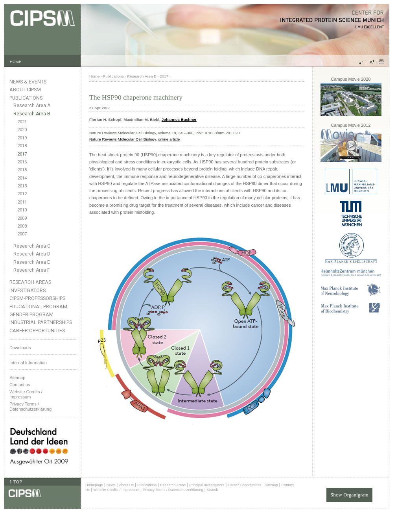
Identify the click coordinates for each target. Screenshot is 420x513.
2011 (22, 202)
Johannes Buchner (179, 119)
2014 (22, 178)
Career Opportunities (37, 331)
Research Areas (30, 282)
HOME (16, 62)
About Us (126, 485)
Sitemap (17, 378)
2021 (22, 122)
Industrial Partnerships (41, 322)
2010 (22, 210)
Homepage (94, 485)
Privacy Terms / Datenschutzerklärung (30, 407)
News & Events (28, 82)
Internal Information (28, 363)
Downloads (20, 348)
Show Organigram (349, 493)
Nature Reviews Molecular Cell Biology (122, 139)
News (111, 485)
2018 (22, 146)
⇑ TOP (15, 482)
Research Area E (32, 262)
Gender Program (31, 314)
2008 (22, 226)
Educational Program (38, 307)
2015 (22, 170)
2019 (22, 138)
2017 (22, 154)
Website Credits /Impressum (26, 394)
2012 (22, 194)
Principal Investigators (207, 485)
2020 (22, 130)
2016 (22, 162)
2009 (22, 218)
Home (94, 76)
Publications (26, 98)
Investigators (28, 290)
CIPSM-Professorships (37, 298)
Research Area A (32, 106)
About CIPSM (25, 90)
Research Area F (32, 270)
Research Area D (32, 254)
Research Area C (32, 246)
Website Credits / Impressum (116, 490)
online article (169, 139)
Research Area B (32, 114)
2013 (22, 186)
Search (213, 490)
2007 (22, 234)
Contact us (20, 385)
